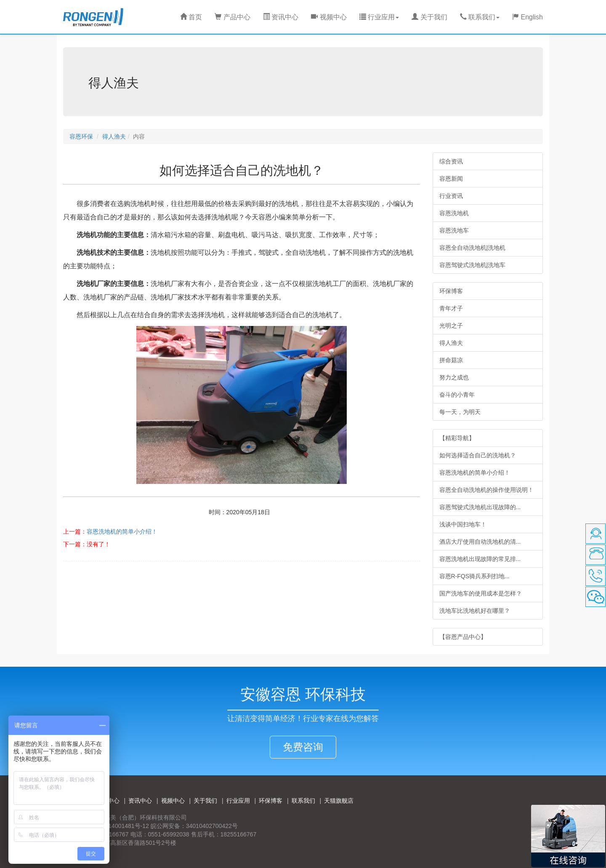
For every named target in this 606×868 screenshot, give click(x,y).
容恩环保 (81, 136)
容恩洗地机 (454, 213)
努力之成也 (454, 377)
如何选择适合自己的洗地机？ (478, 455)
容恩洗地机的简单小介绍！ (122, 531)
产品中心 (232, 17)
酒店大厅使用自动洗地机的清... (480, 542)
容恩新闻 (451, 179)
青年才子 (451, 308)
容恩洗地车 (454, 230)
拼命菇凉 (451, 360)
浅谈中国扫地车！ (463, 524)
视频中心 (329, 17)
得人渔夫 (114, 136)
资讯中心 (281, 17)
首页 (191, 17)
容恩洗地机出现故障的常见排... (480, 559)
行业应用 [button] (379, 17)
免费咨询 (303, 747)
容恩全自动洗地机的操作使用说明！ (486, 490)
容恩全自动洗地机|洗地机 (473, 248)
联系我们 (303, 801)
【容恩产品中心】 (463, 637)
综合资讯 (451, 161)
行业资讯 (451, 196)
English (528, 17)
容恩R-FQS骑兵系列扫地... (474, 576)
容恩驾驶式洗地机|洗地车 (473, 265)
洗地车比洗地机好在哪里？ (475, 611)
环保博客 (451, 291)
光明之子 (451, 326)
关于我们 (429, 17)
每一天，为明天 (460, 412)
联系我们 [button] (480, 17)
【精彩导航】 (457, 438)
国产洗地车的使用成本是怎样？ (481, 593)
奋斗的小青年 (457, 395)
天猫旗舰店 (339, 801)
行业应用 (238, 801)
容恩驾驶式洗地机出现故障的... (480, 507)
